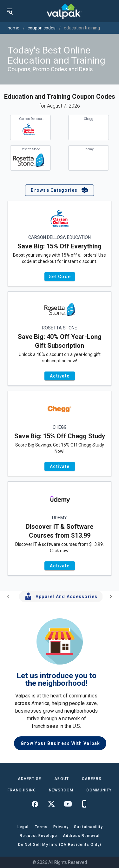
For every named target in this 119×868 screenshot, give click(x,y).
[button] (60, 190)
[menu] (10, 11)
